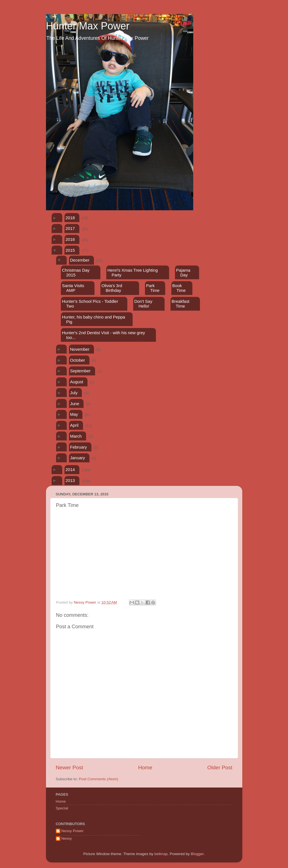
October (78, 360)
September (80, 371)
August (77, 382)
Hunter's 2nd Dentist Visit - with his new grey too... (103, 335)
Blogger (197, 854)
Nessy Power (73, 831)
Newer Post (70, 767)
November (80, 349)
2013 (70, 480)
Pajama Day (183, 273)
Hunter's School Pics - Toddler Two (90, 304)
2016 (70, 239)
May (74, 414)
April (74, 425)
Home (145, 767)
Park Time (153, 288)
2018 (70, 218)
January (78, 458)
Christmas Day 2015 (76, 273)
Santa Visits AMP (73, 288)
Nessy (67, 838)
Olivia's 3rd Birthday (112, 288)
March (76, 436)
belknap (161, 854)
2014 (70, 469)
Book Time (179, 288)
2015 (70, 250)
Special (62, 808)
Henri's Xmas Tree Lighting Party (133, 273)
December (80, 260)
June (75, 404)
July (74, 393)
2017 (70, 228)
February (79, 447)
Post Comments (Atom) (98, 779)
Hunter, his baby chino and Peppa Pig (94, 319)
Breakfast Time (180, 304)
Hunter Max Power (88, 26)
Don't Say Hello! (143, 304)
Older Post (220, 767)
